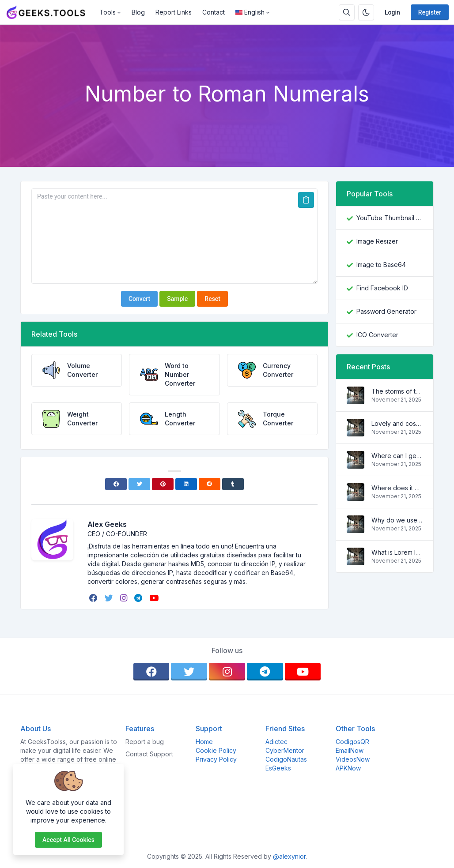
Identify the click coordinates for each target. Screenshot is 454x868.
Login (392, 12)
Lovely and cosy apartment (397, 423)
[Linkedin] (186, 484)
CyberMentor (285, 750)
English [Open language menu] (250, 12)
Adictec (276, 742)
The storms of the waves (397, 391)
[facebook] (94, 598)
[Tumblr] (233, 484)
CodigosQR (352, 742)
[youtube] (155, 598)
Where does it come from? (397, 488)
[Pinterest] (163, 484)
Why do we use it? (397, 520)
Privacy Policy (216, 759)
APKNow (348, 768)
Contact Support (149, 754)
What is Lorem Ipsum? (397, 552)
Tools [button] (108, 12)
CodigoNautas (286, 759)
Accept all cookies (68, 840)
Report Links (174, 12)
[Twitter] (139, 484)
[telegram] (139, 598)
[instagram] (125, 598)
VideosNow (353, 759)
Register (430, 12)
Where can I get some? (397, 456)
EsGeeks (278, 768)
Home (204, 742)
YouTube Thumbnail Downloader (390, 218)
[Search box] (347, 12)
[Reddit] (210, 484)
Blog (138, 12)
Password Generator (386, 311)
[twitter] (110, 598)
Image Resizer (377, 241)
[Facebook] (116, 484)
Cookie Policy (216, 750)
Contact (214, 12)
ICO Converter (377, 335)
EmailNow (350, 750)
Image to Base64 (381, 265)
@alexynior (289, 856)
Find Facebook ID (382, 288)
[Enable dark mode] (366, 12)
